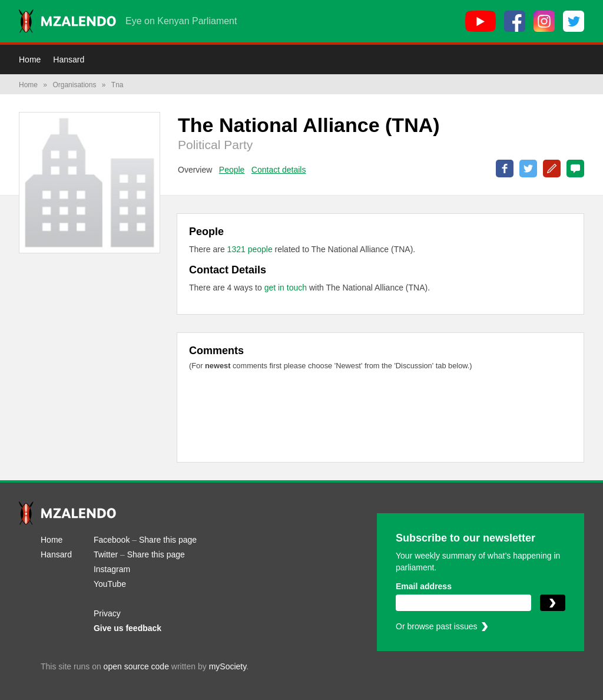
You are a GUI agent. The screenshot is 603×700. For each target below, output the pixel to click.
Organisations (74, 85)
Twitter (106, 554)
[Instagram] (544, 21)
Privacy (107, 613)
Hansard (69, 60)
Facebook (112, 540)
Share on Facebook (505, 169)
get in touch (286, 288)
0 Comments (575, 169)
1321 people (251, 249)
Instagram (112, 569)
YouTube (110, 584)
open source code (136, 666)
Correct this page (552, 169)
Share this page (168, 540)
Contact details (279, 170)
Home (30, 60)
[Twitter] (574, 21)
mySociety (228, 666)
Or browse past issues (437, 626)
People (232, 170)
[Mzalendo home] (67, 21)
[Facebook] (515, 21)
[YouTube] (481, 21)
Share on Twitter (528, 169)
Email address (424, 586)
